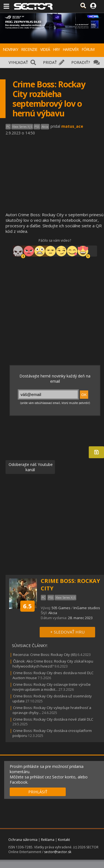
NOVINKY (10, 49)
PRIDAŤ (50, 62)
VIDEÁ (45, 49)
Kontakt (64, 840)
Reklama (48, 840)
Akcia (53, 613)
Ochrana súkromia (23, 840)
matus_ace (72, 126)
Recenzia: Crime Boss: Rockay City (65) (45, 655)
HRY (56, 49)
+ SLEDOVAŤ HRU (67, 632)
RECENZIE (29, 49)
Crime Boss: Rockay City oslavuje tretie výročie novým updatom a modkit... (52, 687)
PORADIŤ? (81, 62)
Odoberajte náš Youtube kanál (30, 467)
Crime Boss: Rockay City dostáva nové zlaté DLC (53, 719)
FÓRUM (88, 49)
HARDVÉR (71, 49)
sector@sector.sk (58, 852)
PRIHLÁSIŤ (38, 792)
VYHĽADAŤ (18, 62)
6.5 (27, 606)
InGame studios (87, 608)
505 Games (61, 608)
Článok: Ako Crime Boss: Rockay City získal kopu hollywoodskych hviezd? (53, 664)
